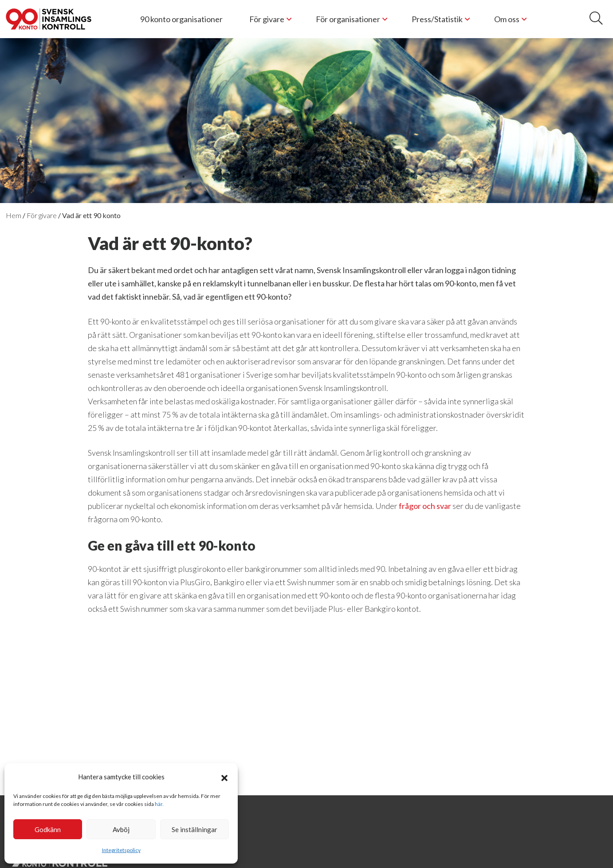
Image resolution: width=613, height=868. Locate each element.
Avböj (121, 829)
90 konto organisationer (181, 19)
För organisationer (348, 19)
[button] (224, 777)
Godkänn (48, 829)
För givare (267, 19)
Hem (14, 215)
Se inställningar (195, 829)
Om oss (507, 19)
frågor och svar (425, 506)
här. (159, 804)
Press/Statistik (437, 19)
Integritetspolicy (121, 850)
